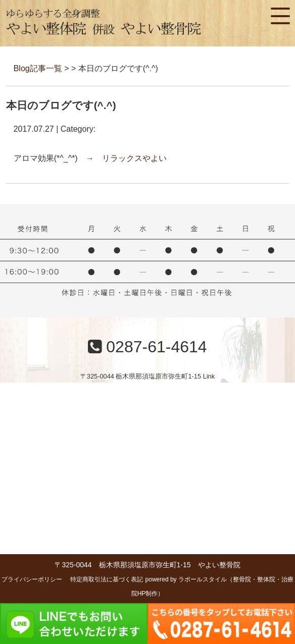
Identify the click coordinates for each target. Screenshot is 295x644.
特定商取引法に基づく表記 (107, 579)
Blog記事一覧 (38, 68)
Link (209, 376)
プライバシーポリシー (32, 579)
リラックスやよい (134, 158)
